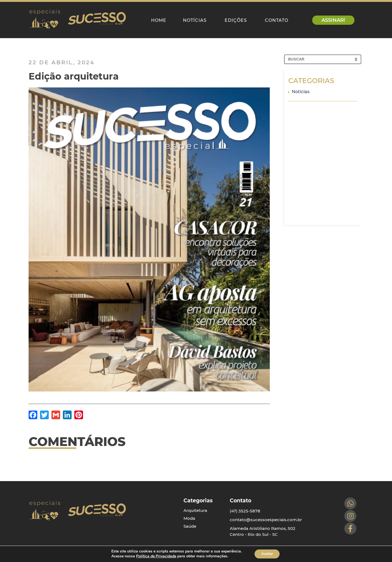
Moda (189, 516)
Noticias (299, 92)
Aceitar (267, 553)
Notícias (195, 20)
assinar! (333, 20)
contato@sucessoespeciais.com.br (266, 517)
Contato (277, 20)
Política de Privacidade (154, 556)
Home (159, 20)
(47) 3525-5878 (245, 509)
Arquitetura (195, 508)
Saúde (190, 524)
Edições (236, 20)
